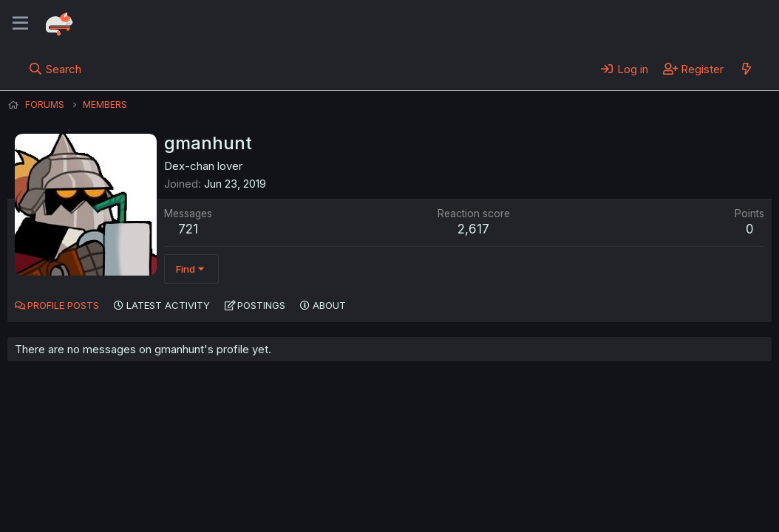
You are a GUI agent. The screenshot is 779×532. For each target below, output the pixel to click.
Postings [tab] (261, 305)
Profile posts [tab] (63, 305)
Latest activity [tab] (168, 305)
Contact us (200, 501)
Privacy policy (370, 501)
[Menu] (20, 24)
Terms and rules (282, 501)
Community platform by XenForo (650, 499)
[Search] (55, 69)
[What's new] (746, 69)
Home (474, 501)
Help (431, 501)
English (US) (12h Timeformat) (83, 501)
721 (188, 229)
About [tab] (329, 305)
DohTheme (631, 511)
